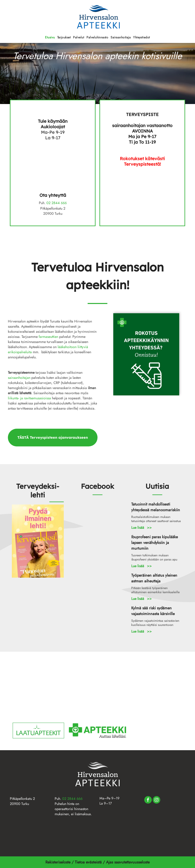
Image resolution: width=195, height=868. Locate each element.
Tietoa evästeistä (89, 862)
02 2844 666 (57, 203)
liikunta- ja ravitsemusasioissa (29, 398)
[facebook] (148, 800)
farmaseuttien (48, 337)
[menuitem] (50, 37)
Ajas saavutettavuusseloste (128, 862)
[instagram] (157, 800)
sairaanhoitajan (19, 378)
